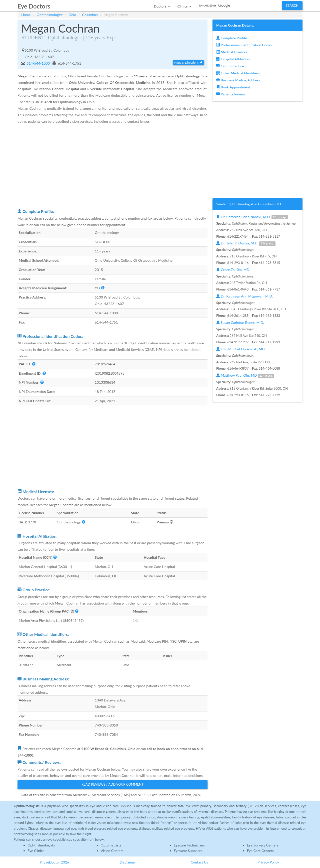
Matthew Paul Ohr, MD (245, 376)
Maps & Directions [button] (188, 62)
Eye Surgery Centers (263, 845)
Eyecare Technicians (189, 845)
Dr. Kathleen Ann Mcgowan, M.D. (244, 296)
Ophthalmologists (41, 845)
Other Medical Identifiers (238, 73)
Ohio (72, 15)
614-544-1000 (38, 63)
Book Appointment (233, 87)
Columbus (90, 15)
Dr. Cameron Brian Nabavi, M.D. (252, 217)
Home (26, 15)
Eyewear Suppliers (188, 851)
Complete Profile (231, 38)
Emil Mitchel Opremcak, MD (240, 349)
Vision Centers (112, 851)
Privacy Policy (268, 862)
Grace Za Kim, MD (233, 270)
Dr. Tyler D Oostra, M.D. (246, 243)
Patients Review (231, 94)
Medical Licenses (232, 52)
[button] (162, 5)
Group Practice (230, 66)
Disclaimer (128, 862)
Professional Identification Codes (244, 45)
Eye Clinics (36, 851)
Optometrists (111, 845)
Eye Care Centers (260, 851)
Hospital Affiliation (233, 59)
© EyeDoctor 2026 (54, 862)
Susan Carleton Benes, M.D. (240, 322)
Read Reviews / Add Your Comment (112, 784)
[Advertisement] (112, 166)
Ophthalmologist (50, 15)
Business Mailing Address (238, 80)
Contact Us (199, 862)
